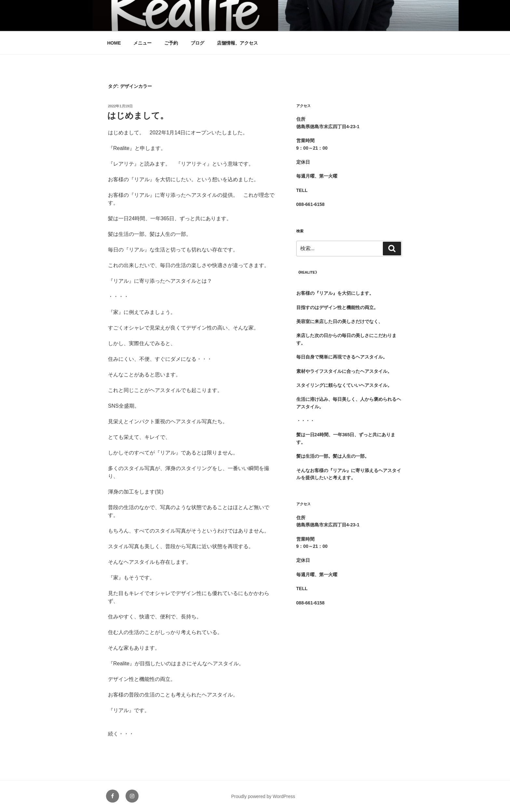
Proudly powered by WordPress (263, 796)
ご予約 (171, 43)
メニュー (142, 43)
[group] (349, 290)
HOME (114, 43)
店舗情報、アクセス (237, 43)
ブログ (197, 43)
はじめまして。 (138, 115)
